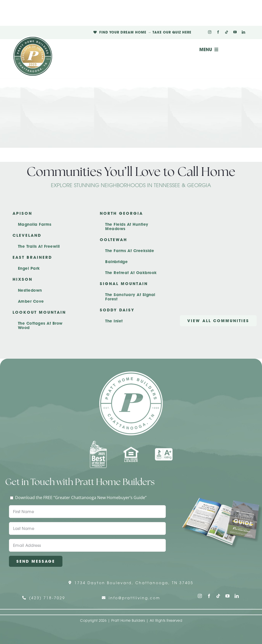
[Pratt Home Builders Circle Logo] (131, 374)
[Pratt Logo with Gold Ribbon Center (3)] (33, 38)
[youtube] (235, 32)
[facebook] (218, 32)
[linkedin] (243, 32)
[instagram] (210, 32)
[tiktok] (227, 32)
